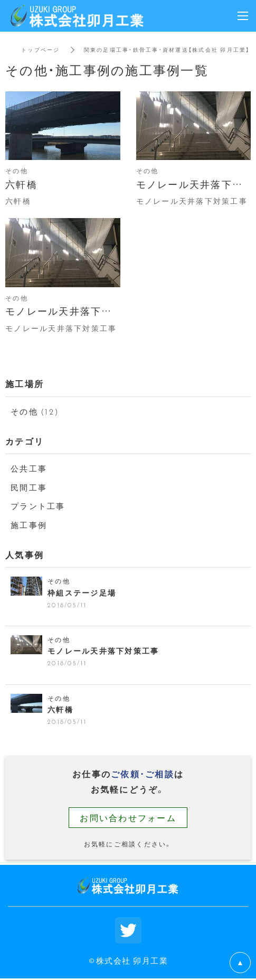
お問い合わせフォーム (128, 817)
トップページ (41, 49)
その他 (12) (35, 411)
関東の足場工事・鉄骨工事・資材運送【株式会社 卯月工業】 (167, 49)
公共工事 (29, 468)
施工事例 (29, 525)
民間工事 (29, 487)
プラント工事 (38, 506)
